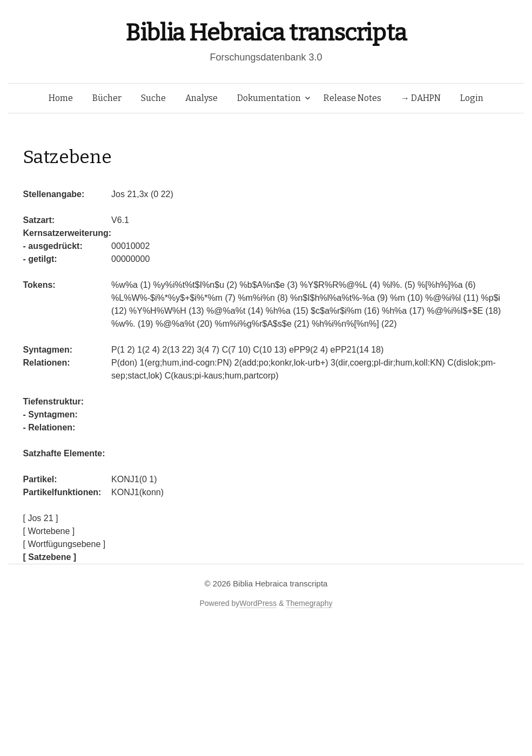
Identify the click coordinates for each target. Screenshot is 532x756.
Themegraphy (309, 603)
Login (472, 98)
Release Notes (352, 98)
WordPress (258, 603)
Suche (153, 98)
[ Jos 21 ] (41, 518)
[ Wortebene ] (49, 531)
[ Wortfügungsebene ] (65, 544)
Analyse (201, 98)
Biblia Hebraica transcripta (266, 33)
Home (61, 98)
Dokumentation (269, 98)
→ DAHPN (421, 98)
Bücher (107, 98)
